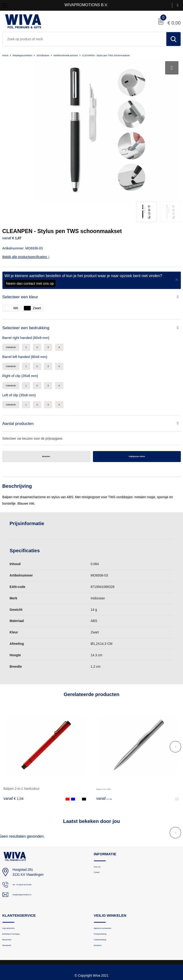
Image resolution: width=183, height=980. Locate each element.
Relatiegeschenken (28, 55)
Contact (99, 838)
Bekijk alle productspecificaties (26, 209)
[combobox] (84, 39)
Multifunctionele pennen (84, 55)
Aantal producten (21, 385)
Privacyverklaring (106, 901)
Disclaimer (101, 916)
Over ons (100, 831)
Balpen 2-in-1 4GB (110, 752)
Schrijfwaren (55, 55)
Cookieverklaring (105, 908)
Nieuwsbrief (10, 916)
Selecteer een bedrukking (30, 282)
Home (7, 55)
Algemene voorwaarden (110, 893)
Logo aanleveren (14, 893)
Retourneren (11, 908)
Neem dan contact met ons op (30, 236)
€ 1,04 (14, 762)
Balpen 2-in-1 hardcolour (22, 752)
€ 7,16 (106, 762)
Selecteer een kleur (24, 250)
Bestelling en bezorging (19, 901)
